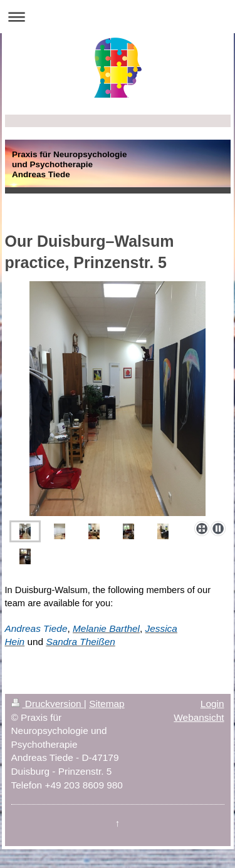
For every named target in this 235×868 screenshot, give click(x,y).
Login (212, 704)
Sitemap (107, 704)
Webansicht (199, 717)
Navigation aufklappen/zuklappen (118, 17)
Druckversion (48, 704)
